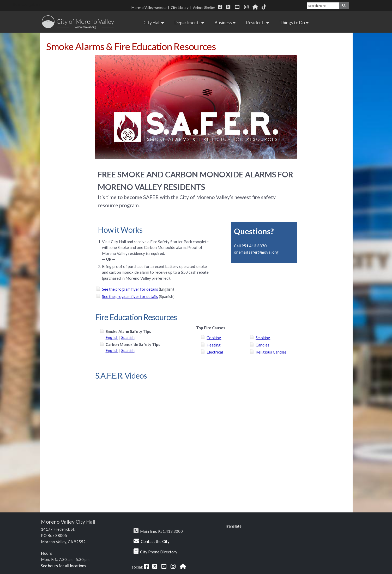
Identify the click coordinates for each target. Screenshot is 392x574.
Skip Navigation (26, 4)
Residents (258, 23)
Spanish (128, 337)
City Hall (154, 23)
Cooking (214, 338)
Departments (189, 23)
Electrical (215, 352)
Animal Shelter (205, 8)
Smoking (263, 338)
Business (225, 23)
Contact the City (155, 541)
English (112, 337)
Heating (214, 345)
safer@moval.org (264, 252)
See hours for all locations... (65, 566)
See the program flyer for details (130, 289)
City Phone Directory (159, 552)
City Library (180, 8)
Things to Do (294, 23)
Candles (263, 345)
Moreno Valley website (149, 8)
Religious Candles (271, 352)
